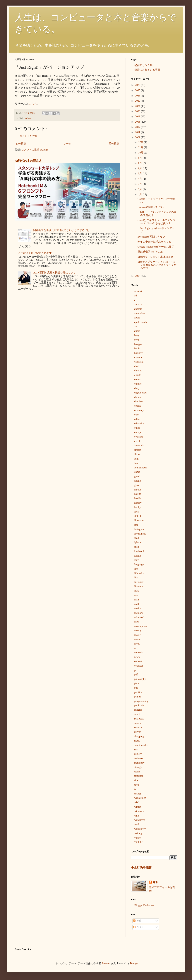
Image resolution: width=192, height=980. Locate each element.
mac (137, 595)
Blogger (134, 963)
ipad (137, 538)
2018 (138, 122)
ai (135, 300)
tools (137, 785)
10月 (141, 153)
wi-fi (137, 802)
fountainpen (141, 468)
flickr (137, 454)
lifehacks (139, 573)
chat (137, 366)
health (138, 498)
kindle (138, 556)
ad (136, 296)
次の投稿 (21, 144)
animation (140, 313)
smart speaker (142, 745)
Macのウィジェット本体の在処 (155, 257)
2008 (138, 276)
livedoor (139, 586)
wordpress (140, 820)
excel (137, 441)
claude (138, 375)
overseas (139, 666)
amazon (138, 304)
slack (137, 741)
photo (137, 683)
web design (140, 798)
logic (137, 591)
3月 (140, 184)
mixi (137, 622)
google (138, 481)
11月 (141, 147)
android (138, 309)
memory (139, 613)
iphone (138, 542)
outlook (138, 661)
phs (136, 688)
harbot (138, 490)
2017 (138, 127)
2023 (138, 96)
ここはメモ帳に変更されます (35, 253)
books (137, 349)
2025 (138, 90)
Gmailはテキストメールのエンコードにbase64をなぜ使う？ (156, 222)
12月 (141, 142)
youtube (139, 842)
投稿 (137, 921)
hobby (138, 507)
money (138, 631)
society (138, 754)
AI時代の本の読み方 (28, 161)
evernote (139, 437)
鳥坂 (155, 882)
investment (140, 534)
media (138, 608)
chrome (138, 371)
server (138, 732)
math (137, 604)
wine (137, 816)
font (137, 459)
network (139, 653)
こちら (33, 104)
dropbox (139, 401)
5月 (140, 174)
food (137, 463)
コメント (140, 927)
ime (136, 525)
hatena (138, 494)
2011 (138, 132)
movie (138, 635)
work (137, 824)
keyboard (139, 551)
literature (139, 582)
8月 (140, 163)
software (29, 118)
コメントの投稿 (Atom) (34, 150)
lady (137, 560)
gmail (137, 476)
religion (138, 710)
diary (137, 388)
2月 (140, 189)
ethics (137, 428)
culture (138, 384)
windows (139, 811)
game (137, 472)
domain (138, 397)
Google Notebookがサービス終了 (156, 247)
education (139, 424)
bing (137, 335)
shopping (139, 736)
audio (137, 331)
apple (137, 318)
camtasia (139, 362)
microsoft (139, 617)
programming (141, 701)
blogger (138, 344)
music (137, 639)
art (136, 327)
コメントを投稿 (28, 136)
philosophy (140, 679)
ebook (138, 406)
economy (139, 410)
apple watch (141, 322)
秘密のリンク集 (143, 65)
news (137, 657)
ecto (137, 415)
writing (138, 833)
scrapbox (139, 719)
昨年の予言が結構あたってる (154, 242)
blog (137, 340)
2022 (138, 101)
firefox (138, 450)
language (139, 564)
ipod (137, 547)
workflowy (140, 829)
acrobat (138, 291)
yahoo (138, 838)
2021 (138, 106)
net (136, 648)
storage (138, 767)
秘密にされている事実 (147, 70)
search (138, 723)
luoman (106, 963)
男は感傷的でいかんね (150, 252)
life (136, 569)
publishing (140, 706)
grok (137, 485)
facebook (139, 446)
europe (138, 432)
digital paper (141, 393)
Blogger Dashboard (144, 905)
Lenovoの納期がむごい (151, 207)
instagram (139, 529)
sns (136, 750)
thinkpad (139, 776)
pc (136, 670)
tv (135, 789)
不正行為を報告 (141, 867)
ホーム (67, 144)
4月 (140, 179)
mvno (137, 644)
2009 (138, 137)
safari (137, 714)
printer (138, 697)
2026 (138, 85)
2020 (138, 111)
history (138, 503)
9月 (140, 158)
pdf (136, 675)
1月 (140, 195)
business (139, 353)
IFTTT (138, 516)
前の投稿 (114, 144)
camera (138, 357)
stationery (139, 763)
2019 (138, 117)
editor (137, 419)
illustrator (139, 520)
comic (138, 379)
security (138, 728)
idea (137, 512)
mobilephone (141, 626)
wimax (138, 807)
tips (136, 780)
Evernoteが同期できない (151, 237)
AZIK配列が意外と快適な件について (54, 273)
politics (138, 692)
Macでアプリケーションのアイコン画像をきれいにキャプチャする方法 (157, 265)
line (136, 578)
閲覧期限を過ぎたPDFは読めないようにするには (61, 230)
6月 (140, 168)
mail (137, 600)
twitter (138, 794)
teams (137, 772)
